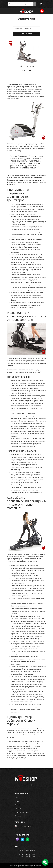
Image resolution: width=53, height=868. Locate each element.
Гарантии (18, 809)
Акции (17, 801)
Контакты (18, 816)
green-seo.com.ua (37, 866)
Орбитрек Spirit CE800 (26, 66)
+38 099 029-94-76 (27, 826)
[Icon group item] (22, 785)
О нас (17, 798)
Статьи (17, 805)
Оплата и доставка (21, 812)
